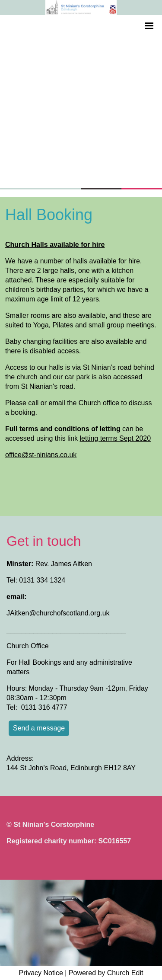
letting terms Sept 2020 (116, 438)
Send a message (39, 728)
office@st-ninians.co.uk (41, 455)
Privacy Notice (41, 973)
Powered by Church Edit (106, 973)
